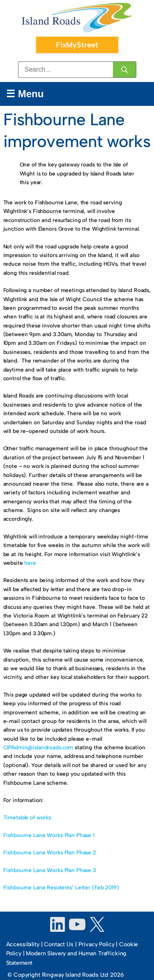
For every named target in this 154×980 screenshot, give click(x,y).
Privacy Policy (97, 944)
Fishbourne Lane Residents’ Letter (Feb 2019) (61, 887)
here (30, 563)
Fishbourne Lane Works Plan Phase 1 (49, 835)
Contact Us (59, 944)
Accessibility (23, 944)
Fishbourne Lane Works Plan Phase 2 (50, 852)
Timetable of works (27, 817)
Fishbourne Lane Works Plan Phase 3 (50, 870)
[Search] (124, 70)
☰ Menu (25, 94)
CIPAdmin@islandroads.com (38, 747)
